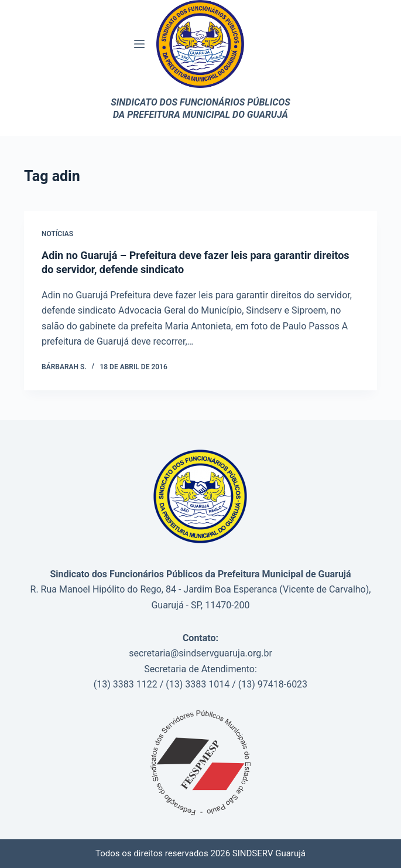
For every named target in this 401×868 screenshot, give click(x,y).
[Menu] (139, 44)
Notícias (57, 234)
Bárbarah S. (64, 367)
